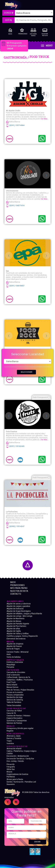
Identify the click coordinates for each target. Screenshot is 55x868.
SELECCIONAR (26, 372)
